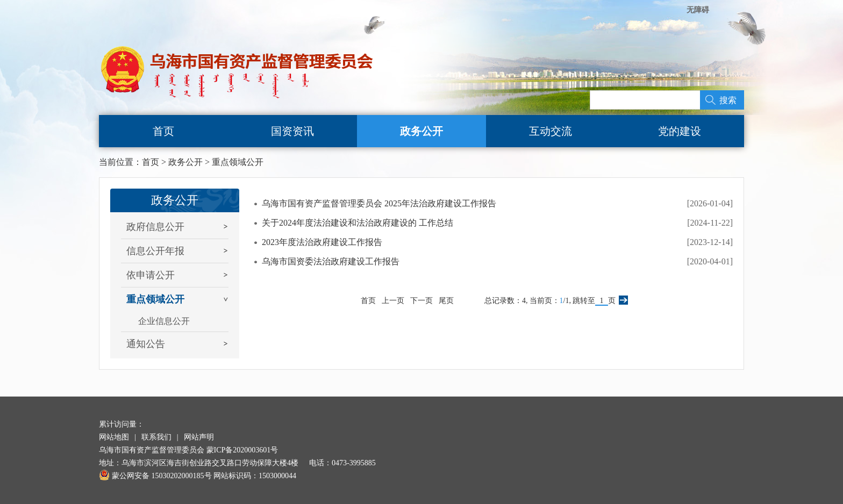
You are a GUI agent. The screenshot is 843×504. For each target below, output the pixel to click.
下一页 (421, 301)
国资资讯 (292, 131)
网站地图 (114, 437)
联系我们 (156, 437)
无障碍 (698, 10)
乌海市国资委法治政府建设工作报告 (331, 261)
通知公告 (146, 344)
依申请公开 (151, 275)
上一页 (393, 301)
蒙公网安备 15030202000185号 (155, 476)
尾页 (446, 301)
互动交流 (551, 131)
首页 (163, 131)
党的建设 (680, 131)
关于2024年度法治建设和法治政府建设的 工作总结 (358, 223)
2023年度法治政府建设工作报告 (322, 242)
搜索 (728, 100)
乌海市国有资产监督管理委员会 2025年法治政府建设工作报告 (379, 203)
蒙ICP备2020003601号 (242, 450)
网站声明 (199, 437)
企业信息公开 (164, 321)
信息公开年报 (155, 251)
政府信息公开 (155, 227)
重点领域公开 (238, 162)
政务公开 (421, 131)
